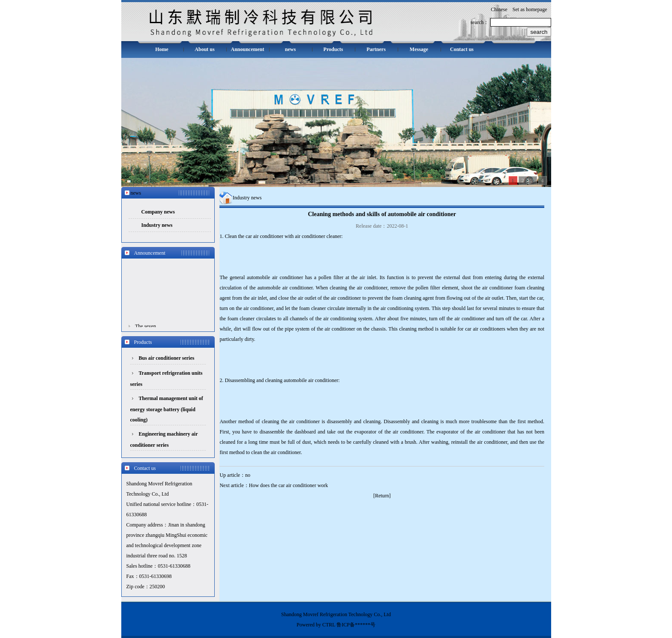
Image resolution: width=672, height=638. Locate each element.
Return (382, 496)
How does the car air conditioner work (289, 485)
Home (162, 49)
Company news (158, 212)
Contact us (462, 49)
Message (419, 49)
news (290, 49)
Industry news (157, 225)
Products (333, 49)
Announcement (247, 49)
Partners (376, 49)
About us (204, 49)
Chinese (499, 9)
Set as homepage (530, 9)
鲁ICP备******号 (356, 625)
